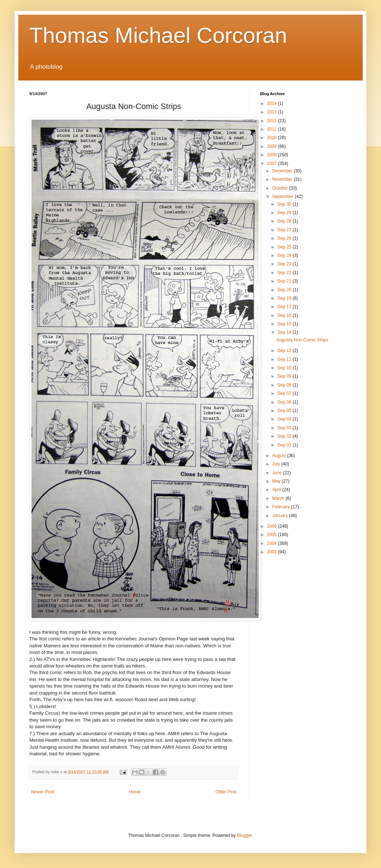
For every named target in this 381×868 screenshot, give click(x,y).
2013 (273, 112)
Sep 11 (285, 359)
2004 (273, 543)
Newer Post (42, 792)
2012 (273, 121)
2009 (273, 146)
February (282, 507)
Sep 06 (285, 402)
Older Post (226, 792)
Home (135, 792)
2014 (273, 104)
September (284, 197)
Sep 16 (285, 315)
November (283, 179)
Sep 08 (285, 385)
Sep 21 (285, 281)
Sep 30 (285, 204)
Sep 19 (285, 298)
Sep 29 (285, 213)
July (277, 464)
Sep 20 (285, 290)
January (281, 516)
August (280, 456)
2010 (273, 138)
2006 (273, 526)
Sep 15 (285, 324)
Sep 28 (285, 221)
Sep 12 (285, 351)
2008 (273, 155)
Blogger (245, 835)
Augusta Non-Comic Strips (302, 340)
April (277, 490)
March (279, 498)
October (281, 188)
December (283, 171)
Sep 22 (285, 273)
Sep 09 (285, 376)
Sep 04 (285, 419)
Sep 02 (285, 436)
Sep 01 (285, 445)
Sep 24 (285, 255)
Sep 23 (285, 264)
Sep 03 (285, 428)
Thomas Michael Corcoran (158, 35)
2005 (273, 535)
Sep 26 (285, 238)
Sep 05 (285, 411)
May (277, 481)
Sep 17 (285, 307)
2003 (273, 552)
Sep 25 (285, 247)
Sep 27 (285, 230)
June (278, 473)
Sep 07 (285, 393)
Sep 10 (285, 368)
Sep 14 (285, 332)
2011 (273, 129)
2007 (273, 164)
